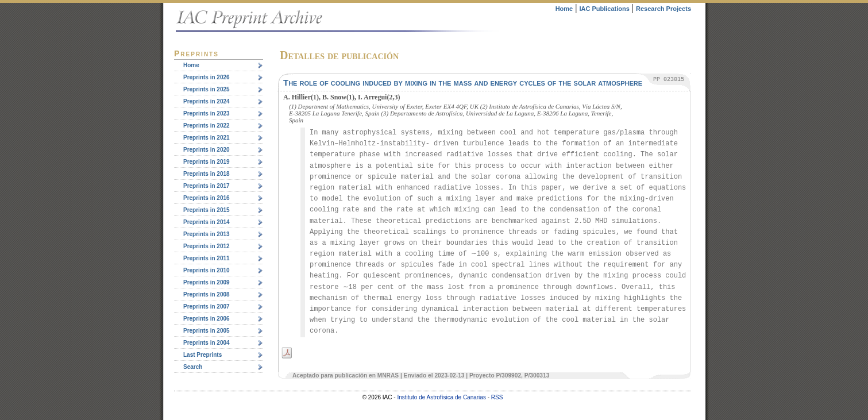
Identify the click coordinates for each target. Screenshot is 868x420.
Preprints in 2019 (207, 162)
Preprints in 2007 (207, 307)
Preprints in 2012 (207, 246)
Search (193, 367)
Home (564, 9)
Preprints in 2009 (207, 282)
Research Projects (663, 9)
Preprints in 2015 (207, 210)
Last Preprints (202, 355)
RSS (497, 397)
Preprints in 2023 (207, 113)
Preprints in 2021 (207, 138)
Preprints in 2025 (207, 89)
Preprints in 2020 (207, 150)
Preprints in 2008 (207, 294)
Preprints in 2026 (207, 77)
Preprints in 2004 (207, 343)
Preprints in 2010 (207, 270)
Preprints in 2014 (207, 222)
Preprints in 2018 (207, 174)
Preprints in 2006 (207, 319)
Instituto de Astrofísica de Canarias (441, 397)
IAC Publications (604, 9)
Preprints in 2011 (207, 258)
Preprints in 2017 (207, 186)
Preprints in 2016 (207, 198)
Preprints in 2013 (207, 234)
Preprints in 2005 (207, 331)
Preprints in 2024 (207, 101)
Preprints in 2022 (207, 126)
